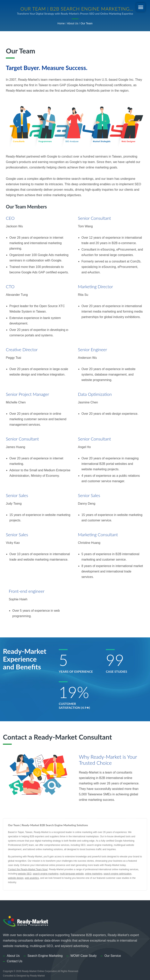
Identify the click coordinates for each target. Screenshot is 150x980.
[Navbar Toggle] (141, 7)
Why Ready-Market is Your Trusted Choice (108, 760)
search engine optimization (117, 874)
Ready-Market (37, 976)
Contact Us (15, 961)
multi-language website (72, 874)
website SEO (25, 874)
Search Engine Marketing (45, 956)
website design (16, 878)
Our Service (113, 956)
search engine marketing (46, 874)
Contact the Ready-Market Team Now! (28, 869)
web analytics (32, 878)
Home (61, 23)
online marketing (94, 874)
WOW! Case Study (83, 956)
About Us (73, 23)
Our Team (87, 23)
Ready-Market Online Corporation (39, 971)
